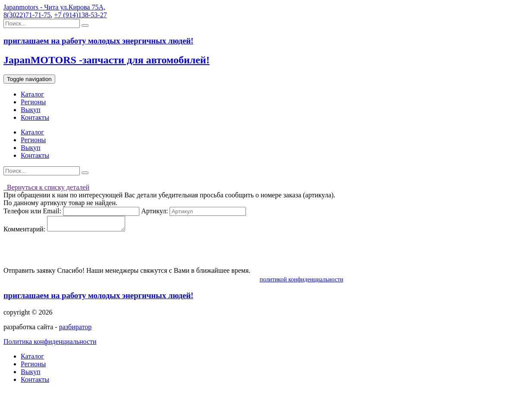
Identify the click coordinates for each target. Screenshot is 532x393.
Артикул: (154, 211)
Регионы (33, 102)
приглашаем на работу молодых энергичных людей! (98, 298)
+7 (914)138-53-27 (80, 15)
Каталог (32, 94)
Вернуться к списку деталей (46, 187)
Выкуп (31, 110)
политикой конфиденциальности (302, 282)
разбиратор (76, 329)
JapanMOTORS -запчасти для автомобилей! (107, 60)
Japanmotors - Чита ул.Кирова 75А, (54, 7)
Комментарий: (24, 232)
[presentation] (69, 253)
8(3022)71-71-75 (27, 15)
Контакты (35, 117)
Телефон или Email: (32, 211)
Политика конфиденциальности (50, 344)
